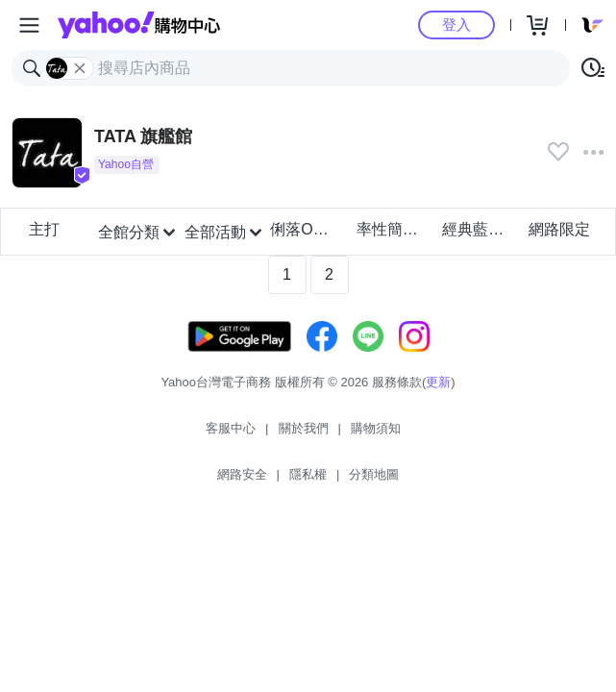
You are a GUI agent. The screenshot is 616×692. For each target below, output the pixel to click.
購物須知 (376, 428)
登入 (456, 25)
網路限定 (559, 229)
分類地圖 (374, 474)
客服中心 (231, 428)
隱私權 (308, 474)
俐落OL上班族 (307, 229)
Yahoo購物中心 (139, 25)
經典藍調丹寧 (479, 229)
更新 (438, 382)
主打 (44, 229)
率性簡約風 (394, 229)
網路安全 (242, 474)
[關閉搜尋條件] (80, 68)
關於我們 (304, 428)
